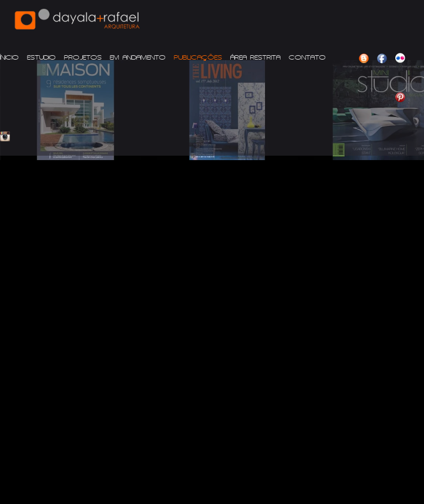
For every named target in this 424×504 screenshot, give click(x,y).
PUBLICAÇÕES (198, 58)
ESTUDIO (41, 58)
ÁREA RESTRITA (255, 58)
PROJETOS (83, 58)
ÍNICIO (9, 58)
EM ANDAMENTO (138, 58)
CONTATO (307, 58)
